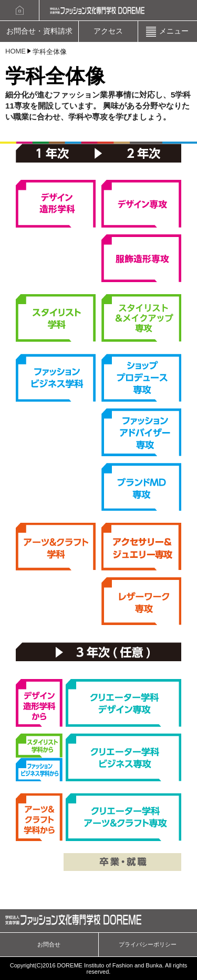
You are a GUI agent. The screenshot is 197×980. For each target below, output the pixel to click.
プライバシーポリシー (148, 944)
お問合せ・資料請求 (39, 31)
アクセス (108, 31)
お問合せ (49, 944)
